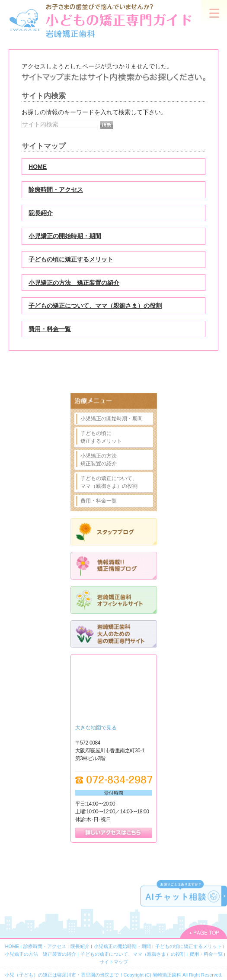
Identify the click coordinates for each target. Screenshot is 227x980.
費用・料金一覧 (50, 329)
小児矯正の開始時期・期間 (65, 236)
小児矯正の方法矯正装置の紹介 (99, 460)
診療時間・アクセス (56, 190)
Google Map (114, 691)
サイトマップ (114, 962)
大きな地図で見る (96, 728)
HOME (38, 167)
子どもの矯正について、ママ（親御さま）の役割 (95, 306)
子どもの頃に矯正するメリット (71, 259)
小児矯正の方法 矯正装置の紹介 (74, 283)
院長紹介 (41, 213)
